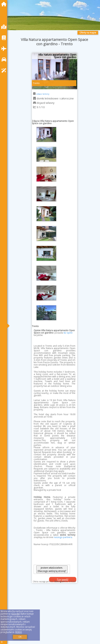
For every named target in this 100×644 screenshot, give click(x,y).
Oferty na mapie (88, 33)
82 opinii (68, 333)
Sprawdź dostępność (63, 580)
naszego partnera (63, 537)
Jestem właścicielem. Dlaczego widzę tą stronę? (52, 569)
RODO (19, 632)
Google (16, 614)
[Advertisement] (55, 617)
